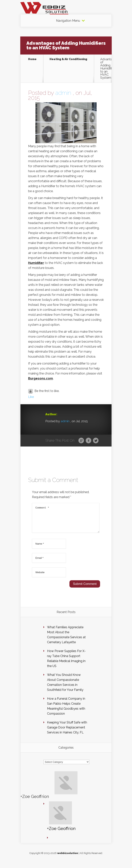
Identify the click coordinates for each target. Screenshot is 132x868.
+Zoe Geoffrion (35, 801)
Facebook (88, 441)
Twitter (96, 441)
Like (31, 397)
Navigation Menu (68, 21)
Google (81, 441)
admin (63, 93)
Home (32, 59)
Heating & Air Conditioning (68, 59)
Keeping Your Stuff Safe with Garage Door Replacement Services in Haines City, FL (67, 732)
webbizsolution (68, 858)
